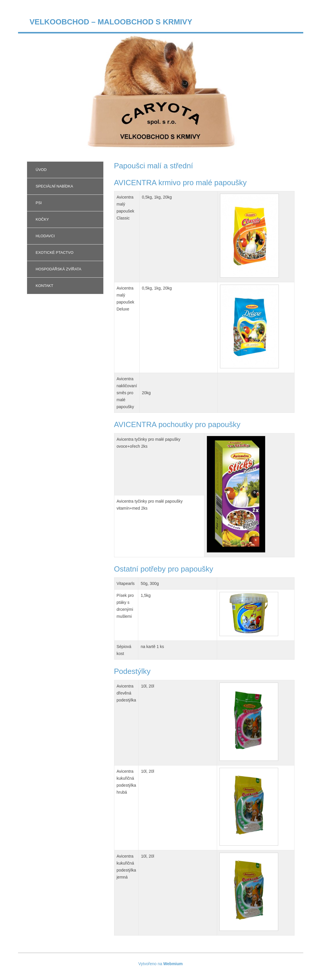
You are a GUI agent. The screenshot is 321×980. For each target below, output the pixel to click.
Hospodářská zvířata (59, 269)
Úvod (41, 170)
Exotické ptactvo (55, 252)
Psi (39, 203)
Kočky (42, 219)
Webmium (173, 964)
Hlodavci (45, 236)
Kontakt (45, 286)
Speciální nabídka (55, 186)
